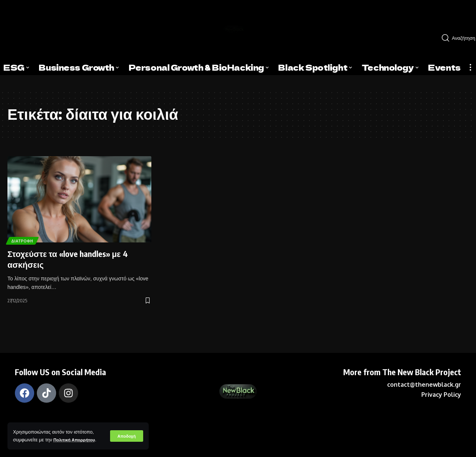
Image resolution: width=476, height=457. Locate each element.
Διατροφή (25, 240)
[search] (456, 38)
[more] (470, 67)
